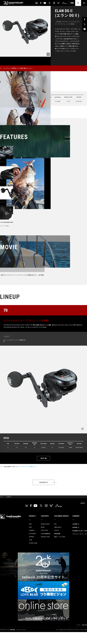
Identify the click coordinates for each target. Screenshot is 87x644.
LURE (31, 540)
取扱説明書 (43, 482)
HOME (1, 497)
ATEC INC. (13, 630)
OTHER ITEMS (33, 543)
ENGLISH (84, 625)
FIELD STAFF (45, 530)
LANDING (32, 530)
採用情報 (76, 527)
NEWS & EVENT (45, 524)
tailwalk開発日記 (46, 534)
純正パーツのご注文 (60, 537)
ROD (30, 524)
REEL (31, 527)
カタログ (57, 530)
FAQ (55, 524)
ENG (72, 3)
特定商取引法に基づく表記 (80, 531)
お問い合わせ (58, 527)
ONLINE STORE (45, 537)
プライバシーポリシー (79, 534)
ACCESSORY (32, 534)
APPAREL (32, 537)
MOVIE (43, 527)
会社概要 (76, 524)
